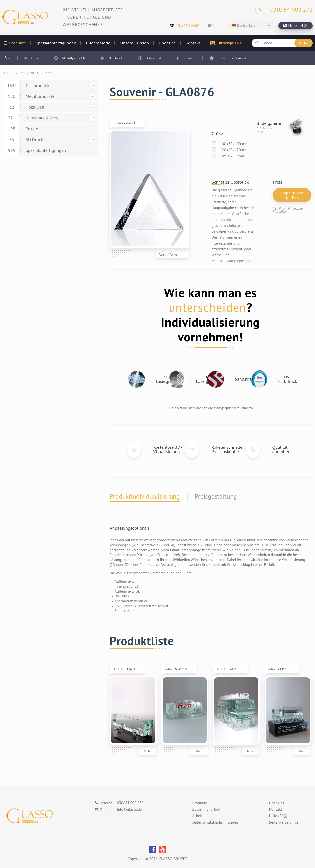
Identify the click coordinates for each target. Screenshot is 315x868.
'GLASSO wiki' (184, 25)
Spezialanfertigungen (56, 43)
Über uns (167, 43)
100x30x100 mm (234, 144)
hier (180, 408)
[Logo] (25, 17)
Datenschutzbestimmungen (215, 822)
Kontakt (193, 43)
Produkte (17, 43)
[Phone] (284, 10)
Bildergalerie (98, 43)
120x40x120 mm (234, 150)
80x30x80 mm (232, 156)
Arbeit (197, 816)
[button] (93, 86)
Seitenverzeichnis (284, 822)
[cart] (295, 26)
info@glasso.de (129, 809)
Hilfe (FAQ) (278, 816)
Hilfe (211, 26)
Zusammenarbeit (206, 810)
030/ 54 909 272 (130, 803)
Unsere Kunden (134, 43)
